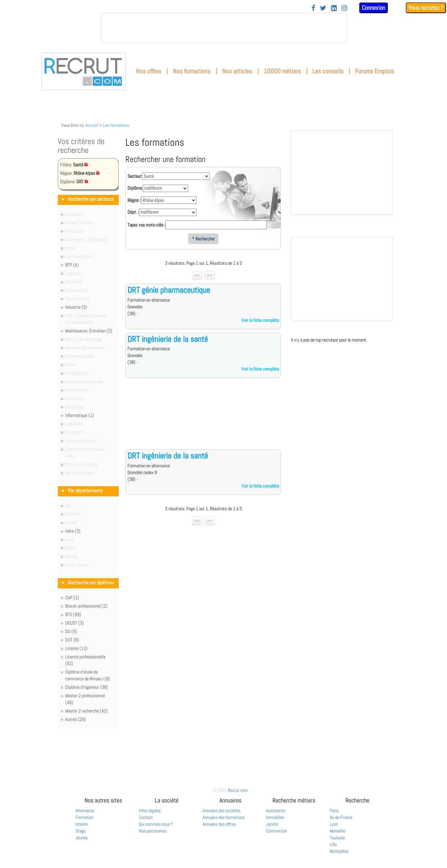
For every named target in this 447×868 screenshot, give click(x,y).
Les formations (116, 125)
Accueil (92, 125)
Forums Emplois (375, 71)
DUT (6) (72, 640)
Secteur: (135, 176)
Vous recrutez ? (426, 8)
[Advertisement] (203, 419)
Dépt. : (133, 212)
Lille (333, 844)
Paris (334, 811)
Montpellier (339, 851)
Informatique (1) (80, 415)
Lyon (334, 824)
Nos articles (237, 71)
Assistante (276, 811)
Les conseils (328, 71)
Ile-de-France (341, 817)
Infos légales (150, 811)
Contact (146, 817)
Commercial (276, 831)
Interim (82, 824)
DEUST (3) (75, 623)
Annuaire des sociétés (221, 811)
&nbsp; (223, 28)
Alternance (85, 811)
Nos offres (149, 71)
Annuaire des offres (219, 824)
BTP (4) (72, 265)
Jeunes (81, 838)
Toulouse (337, 838)
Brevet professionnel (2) (86, 606)
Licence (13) (76, 648)
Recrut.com (238, 790)
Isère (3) (73, 531)
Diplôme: (135, 188)
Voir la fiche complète (260, 320)
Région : (134, 200)
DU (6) (71, 631)
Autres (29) (76, 719)
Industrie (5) (76, 307)
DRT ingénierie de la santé (168, 339)
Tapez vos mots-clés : (146, 225)
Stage (80, 831)
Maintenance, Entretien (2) (89, 331)
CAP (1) (72, 597)
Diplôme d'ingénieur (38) (87, 687)
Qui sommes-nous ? (156, 824)
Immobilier (275, 817)
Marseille (337, 831)
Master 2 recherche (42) (87, 711)
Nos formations (192, 71)
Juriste (272, 824)
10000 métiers (282, 71)
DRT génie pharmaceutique (169, 290)
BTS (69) (73, 614)
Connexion (373, 8)
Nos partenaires (153, 831)
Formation (84, 817)
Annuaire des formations (223, 817)
